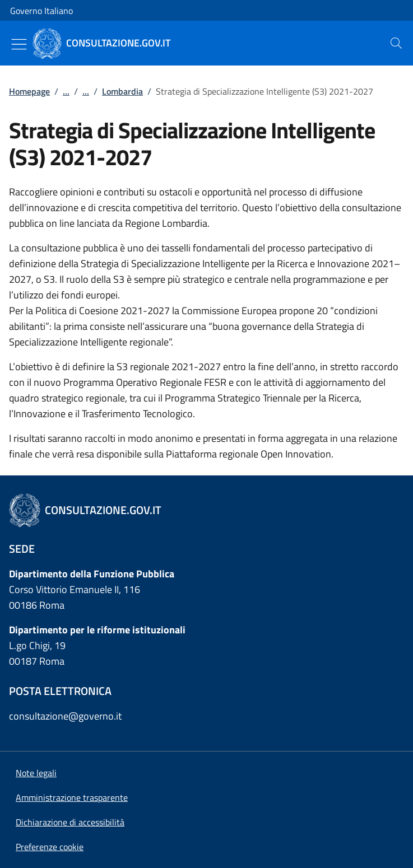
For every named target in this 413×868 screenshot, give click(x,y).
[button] (50, 847)
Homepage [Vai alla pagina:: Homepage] (29, 91)
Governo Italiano (41, 11)
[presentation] (396, 43)
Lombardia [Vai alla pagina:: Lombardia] (122, 91)
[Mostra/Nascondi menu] (19, 44)
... (66, 91)
